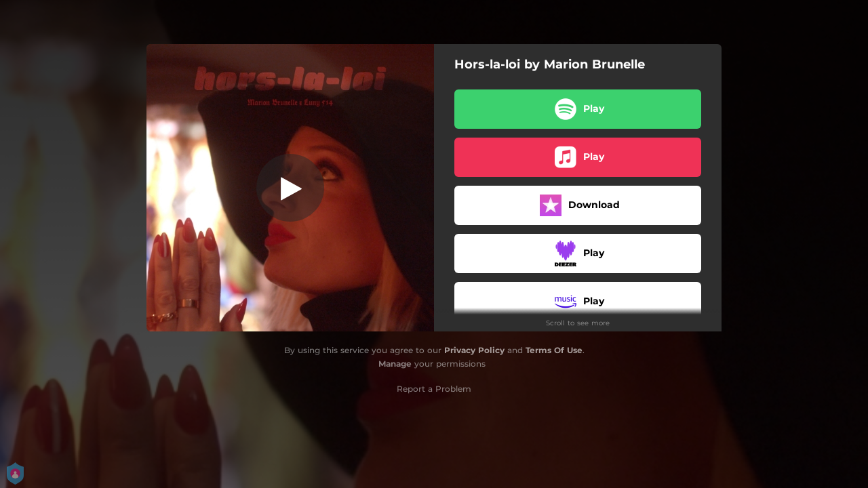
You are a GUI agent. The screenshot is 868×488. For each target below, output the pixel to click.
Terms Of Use (554, 350)
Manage (395, 364)
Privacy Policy (474, 350)
